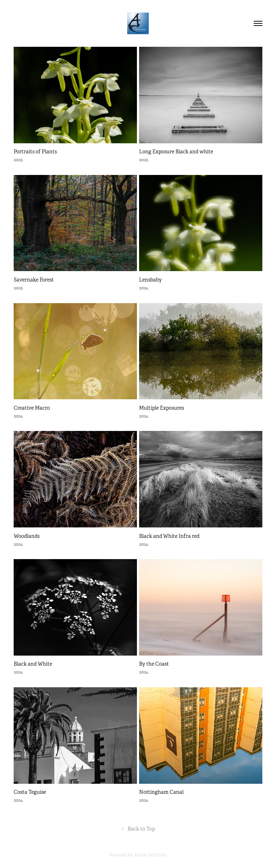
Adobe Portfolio (150, 855)
